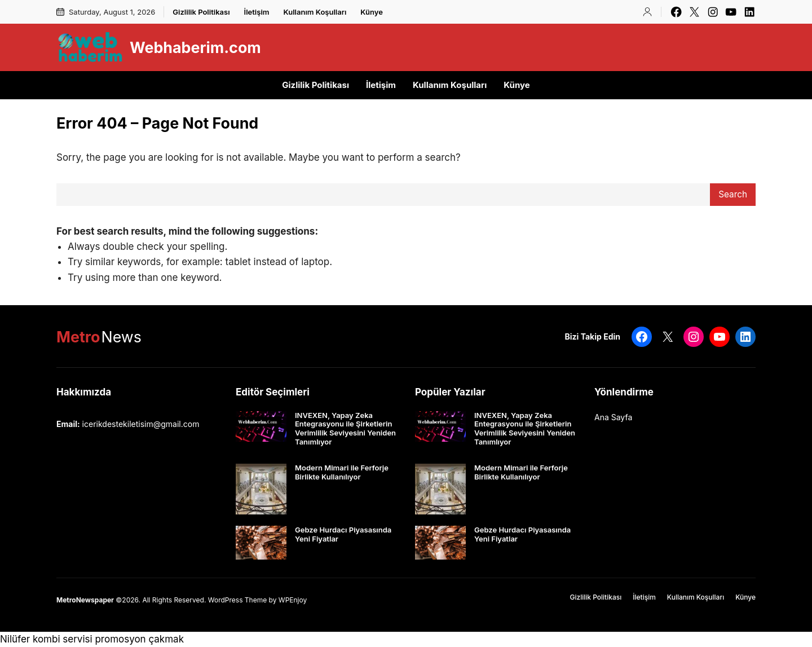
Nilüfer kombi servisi (46, 639)
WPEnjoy (293, 600)
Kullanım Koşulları (315, 12)
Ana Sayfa (613, 417)
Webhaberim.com (195, 47)
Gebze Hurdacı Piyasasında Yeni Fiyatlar (343, 534)
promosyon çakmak (139, 639)
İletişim (257, 12)
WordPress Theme (237, 600)
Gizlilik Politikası (201, 12)
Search (733, 194)
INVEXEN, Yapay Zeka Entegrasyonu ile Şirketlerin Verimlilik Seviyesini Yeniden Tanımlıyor (345, 429)
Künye (372, 12)
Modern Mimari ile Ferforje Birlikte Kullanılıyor (342, 472)
